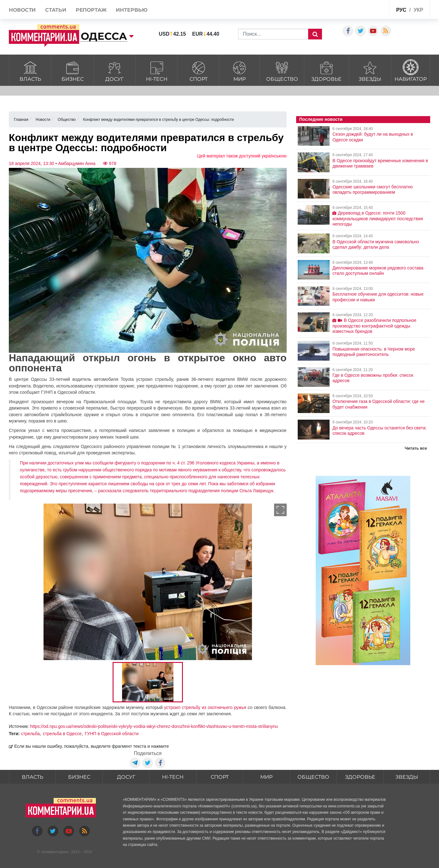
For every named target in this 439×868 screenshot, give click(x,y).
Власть (30, 71)
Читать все (416, 448)
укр (419, 10)
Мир (240, 71)
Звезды (370, 71)
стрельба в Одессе (62, 734)
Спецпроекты (361, 11)
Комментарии (55, 852)
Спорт (199, 71)
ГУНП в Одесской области (112, 734)
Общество (282, 71)
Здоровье (326, 71)
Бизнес (73, 71)
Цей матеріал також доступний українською (242, 156)
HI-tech (157, 71)
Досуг (115, 71)
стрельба (30, 734)
